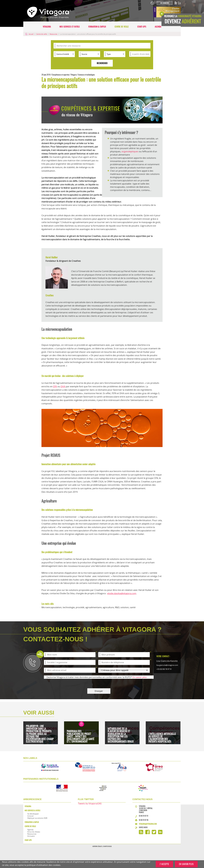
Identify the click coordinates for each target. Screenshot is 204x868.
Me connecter (165, 3)
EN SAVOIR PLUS (186, 864)
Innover (30, 816)
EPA (55, 386)
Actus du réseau (34, 832)
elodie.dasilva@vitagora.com (122, 593)
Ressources (54, 34)
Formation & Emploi (97, 27)
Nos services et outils (70, 27)
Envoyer (99, 691)
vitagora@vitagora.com (148, 824)
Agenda (158, 27)
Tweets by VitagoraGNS (90, 804)
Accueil (30, 34)
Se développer (33, 814)
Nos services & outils (32, 810)
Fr (176, 3)
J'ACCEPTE (164, 864)
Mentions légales (97, 846)
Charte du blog (107, 846)
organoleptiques (130, 151)
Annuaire (31, 836)
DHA (63, 386)
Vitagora (47, 27)
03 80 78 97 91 (144, 816)
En (179, 3)
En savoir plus (140, 677)
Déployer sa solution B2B (37, 818)
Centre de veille (122, 27)
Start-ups (142, 27)
